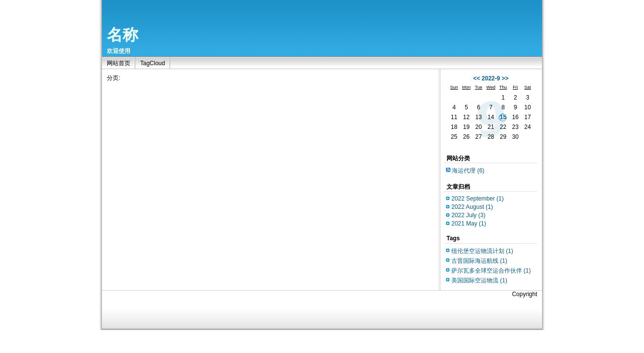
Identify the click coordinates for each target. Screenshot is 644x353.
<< (476, 78)
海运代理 (468, 171)
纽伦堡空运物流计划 (482, 251)
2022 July (468, 215)
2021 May (469, 224)
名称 (123, 35)
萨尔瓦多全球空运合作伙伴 (491, 271)
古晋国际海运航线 (479, 261)
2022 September (478, 199)
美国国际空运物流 (479, 280)
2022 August (472, 207)
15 (503, 117)
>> (505, 78)
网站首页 (119, 63)
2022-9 (491, 78)
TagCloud (153, 63)
